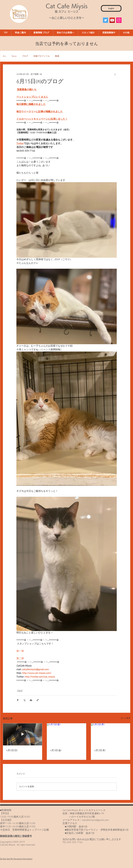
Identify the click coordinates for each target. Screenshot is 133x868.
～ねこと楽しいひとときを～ (67, 18)
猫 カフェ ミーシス (67, 12)
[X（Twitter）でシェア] (24, 700)
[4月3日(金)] (66, 734)
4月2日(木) (100, 751)
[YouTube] (112, 20)
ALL (5, 56)
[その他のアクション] (115, 74)
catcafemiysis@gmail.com (95, 820)
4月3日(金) (56, 751)
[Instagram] (119, 20)
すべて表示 (126, 718)
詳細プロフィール (42, 56)
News (14, 56)
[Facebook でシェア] (18, 700)
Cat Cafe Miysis (67, 6)
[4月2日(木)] (111, 734)
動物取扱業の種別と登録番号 (16, 836)
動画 (57, 56)
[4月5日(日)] (23, 734)
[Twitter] (106, 20)
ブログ (25, 56)
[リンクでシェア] (38, 700)
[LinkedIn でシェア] (31, 700)
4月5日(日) (12, 751)
